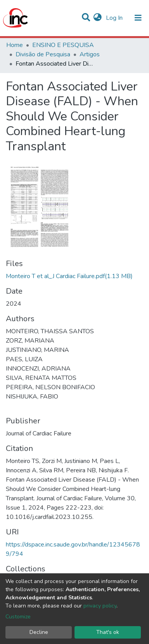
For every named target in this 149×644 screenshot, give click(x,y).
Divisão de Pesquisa (43, 54)
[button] (98, 18)
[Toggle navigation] (138, 18)
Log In (115, 18)
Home (15, 45)
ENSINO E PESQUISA (63, 45)
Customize (18, 617)
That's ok (108, 632)
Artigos (90, 54)
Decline (39, 632)
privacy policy (100, 606)
